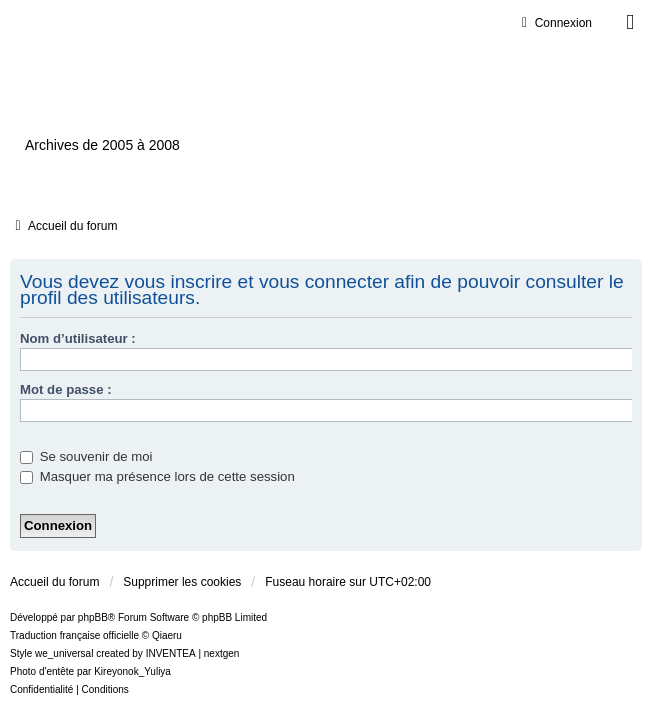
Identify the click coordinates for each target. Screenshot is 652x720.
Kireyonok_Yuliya (132, 671)
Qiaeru (167, 635)
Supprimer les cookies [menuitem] (182, 582)
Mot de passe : (66, 389)
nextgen (222, 653)
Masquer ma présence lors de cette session (157, 476)
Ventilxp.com (136, 110)
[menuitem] (41, 690)
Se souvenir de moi (86, 456)
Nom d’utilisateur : (78, 338)
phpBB (93, 617)
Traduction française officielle (74, 635)
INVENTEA (171, 653)
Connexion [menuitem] (554, 23)
